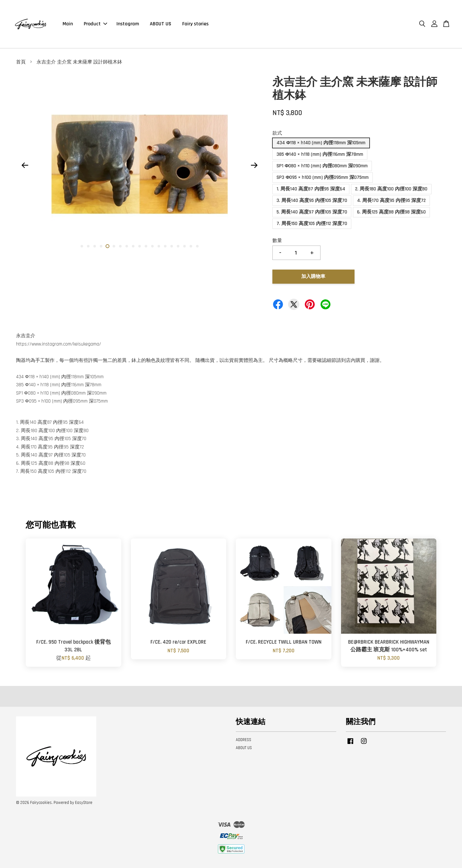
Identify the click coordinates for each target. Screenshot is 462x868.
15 (172, 246)
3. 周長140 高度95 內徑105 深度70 (312, 200)
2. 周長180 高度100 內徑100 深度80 (391, 189)
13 (159, 246)
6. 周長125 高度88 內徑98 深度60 (391, 212)
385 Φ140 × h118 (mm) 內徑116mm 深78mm (320, 154)
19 (197, 246)
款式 (277, 133)
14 (165, 246)
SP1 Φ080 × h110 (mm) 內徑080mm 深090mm (322, 166)
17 (184, 246)
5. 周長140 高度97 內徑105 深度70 (312, 212)
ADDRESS (244, 740)
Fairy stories (195, 24)
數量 (277, 241)
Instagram (128, 24)
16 (178, 246)
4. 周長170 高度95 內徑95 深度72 (391, 200)
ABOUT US (161, 24)
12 (152, 246)
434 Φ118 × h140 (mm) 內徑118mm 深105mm (321, 143)
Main (68, 24)
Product (95, 24)
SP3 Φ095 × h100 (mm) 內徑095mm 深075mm (323, 177)
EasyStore (84, 803)
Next (254, 165)
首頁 (21, 62)
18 (191, 246)
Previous (25, 165)
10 (140, 246)
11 (146, 246)
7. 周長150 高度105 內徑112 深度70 (312, 224)
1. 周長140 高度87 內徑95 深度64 (311, 189)
